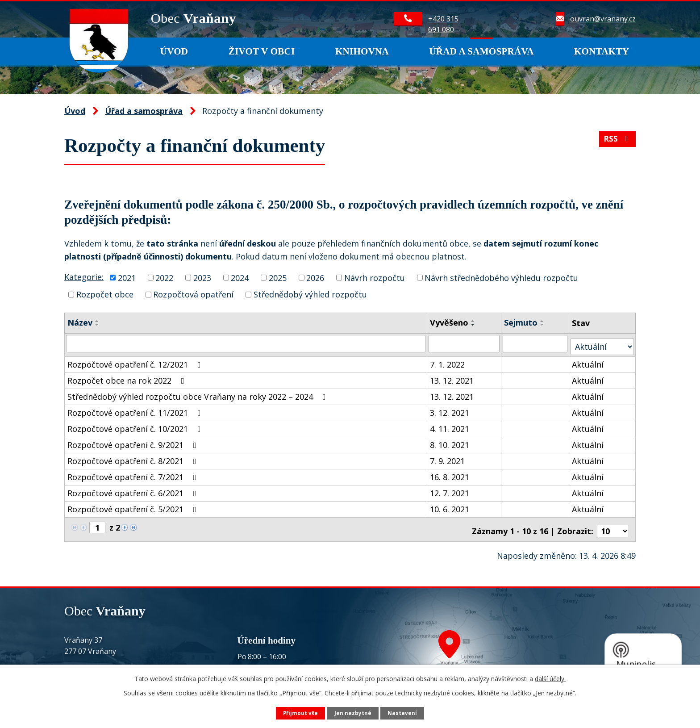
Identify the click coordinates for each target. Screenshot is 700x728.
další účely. (550, 678)
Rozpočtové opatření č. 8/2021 (134, 458)
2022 (164, 277)
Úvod (174, 51)
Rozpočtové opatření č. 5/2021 (134, 506)
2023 (202, 277)
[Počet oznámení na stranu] (613, 525)
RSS (617, 142)
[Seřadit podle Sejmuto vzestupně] (543, 321)
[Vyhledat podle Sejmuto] (535, 343)
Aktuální (588, 361)
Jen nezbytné (353, 713)
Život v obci (262, 51)
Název (80, 322)
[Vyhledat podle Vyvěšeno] (465, 343)
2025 (278, 277)
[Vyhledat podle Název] (246, 343)
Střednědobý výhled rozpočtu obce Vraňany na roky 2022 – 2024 (198, 393)
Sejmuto (521, 322)
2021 (127, 277)
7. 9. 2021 (448, 458)
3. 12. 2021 (450, 410)
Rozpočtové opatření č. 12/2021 (136, 361)
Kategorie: (84, 277)
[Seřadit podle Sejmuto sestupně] (543, 325)
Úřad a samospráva (481, 51)
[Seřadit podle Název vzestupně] (97, 321)
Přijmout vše (300, 713)
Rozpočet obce (105, 294)
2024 (240, 277)
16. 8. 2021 (450, 474)
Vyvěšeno (450, 322)
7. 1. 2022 (448, 361)
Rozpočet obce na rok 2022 (128, 377)
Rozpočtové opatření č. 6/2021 (134, 490)
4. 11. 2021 (450, 426)
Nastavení (403, 713)
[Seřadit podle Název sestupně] (97, 325)
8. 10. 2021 (450, 442)
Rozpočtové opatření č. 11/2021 (136, 410)
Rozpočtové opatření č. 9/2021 (134, 442)
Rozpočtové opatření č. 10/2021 (136, 426)
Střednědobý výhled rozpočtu (310, 294)
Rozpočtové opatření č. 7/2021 (134, 474)
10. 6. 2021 (450, 506)
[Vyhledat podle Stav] (602, 343)
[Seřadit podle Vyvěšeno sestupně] (474, 325)
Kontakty (602, 51)
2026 (315, 277)
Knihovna (362, 51)
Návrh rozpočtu (375, 277)
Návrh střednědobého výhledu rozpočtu (501, 277)
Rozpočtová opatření (193, 294)
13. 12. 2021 (452, 377)
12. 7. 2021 (450, 490)
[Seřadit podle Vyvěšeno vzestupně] (474, 321)
